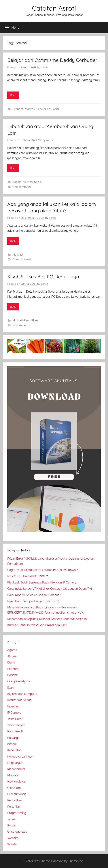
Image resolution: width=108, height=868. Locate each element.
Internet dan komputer (22, 694)
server (12, 819)
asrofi (44, 67)
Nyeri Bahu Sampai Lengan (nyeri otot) (33, 601)
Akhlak (12, 656)
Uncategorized (17, 832)
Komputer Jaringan (20, 757)
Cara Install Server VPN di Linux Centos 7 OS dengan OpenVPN (50, 589)
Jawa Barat (15, 719)
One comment (22, 187)
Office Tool (14, 788)
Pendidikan (43, 109)
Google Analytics (19, 681)
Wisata (12, 844)
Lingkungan (15, 763)
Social (55, 109)
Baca (13, 95)
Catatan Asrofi (54, 8)
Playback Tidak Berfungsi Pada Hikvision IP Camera (42, 582)
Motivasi (30, 109)
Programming (17, 813)
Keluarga (13, 738)
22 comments (21, 325)
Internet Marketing (19, 700)
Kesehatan (14, 750)
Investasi (13, 706)
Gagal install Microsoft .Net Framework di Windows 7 (43, 570)
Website (13, 838)
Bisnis (11, 662)
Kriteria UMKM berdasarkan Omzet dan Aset (37, 625)
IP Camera (14, 713)
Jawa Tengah (16, 725)
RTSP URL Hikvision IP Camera (28, 576)
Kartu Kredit (15, 731)
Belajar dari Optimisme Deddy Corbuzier (52, 60)
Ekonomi (18, 109)
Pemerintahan (17, 794)
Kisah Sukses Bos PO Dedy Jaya (43, 277)
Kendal (12, 744)
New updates (16, 782)
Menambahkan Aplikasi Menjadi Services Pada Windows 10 (47, 619)
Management (16, 769)
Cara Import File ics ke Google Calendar (34, 595)
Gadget (12, 675)
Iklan (10, 688)
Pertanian (14, 807)
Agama (17, 182)
